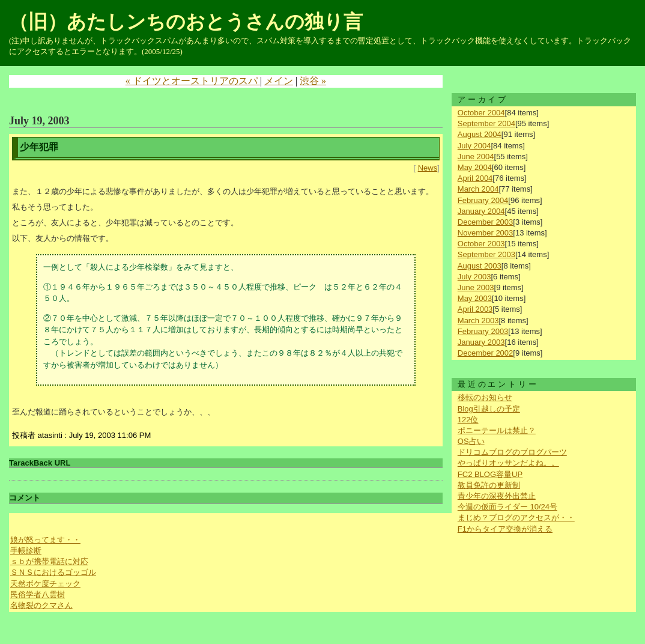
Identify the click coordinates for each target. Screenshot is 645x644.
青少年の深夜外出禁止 (497, 496)
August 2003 (480, 266)
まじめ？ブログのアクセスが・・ (516, 518)
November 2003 (486, 233)
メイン (279, 81)
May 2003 (475, 298)
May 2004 (475, 167)
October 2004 (481, 113)
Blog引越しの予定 (489, 409)
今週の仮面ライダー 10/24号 (507, 507)
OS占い (471, 441)
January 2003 (481, 342)
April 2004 (475, 178)
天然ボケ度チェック (45, 584)
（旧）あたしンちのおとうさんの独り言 (186, 22)
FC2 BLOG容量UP (490, 474)
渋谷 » (313, 81)
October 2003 (481, 244)
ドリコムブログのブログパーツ (512, 452)
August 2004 (480, 134)
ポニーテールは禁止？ (497, 430)
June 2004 (476, 156)
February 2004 (483, 200)
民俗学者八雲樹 (38, 594)
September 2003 (486, 254)
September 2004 (486, 123)
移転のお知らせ (485, 397)
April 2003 (475, 309)
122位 (468, 420)
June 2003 (476, 287)
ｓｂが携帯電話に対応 (49, 561)
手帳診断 (26, 551)
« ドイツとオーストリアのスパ (193, 81)
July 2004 (474, 146)
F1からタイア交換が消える (505, 529)
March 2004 (478, 189)
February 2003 (483, 331)
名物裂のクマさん (41, 605)
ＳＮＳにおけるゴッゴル (53, 572)
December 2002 (486, 353)
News (428, 168)
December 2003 (486, 222)
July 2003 (474, 277)
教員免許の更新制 (489, 485)
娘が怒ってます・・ (45, 540)
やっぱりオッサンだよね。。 (508, 463)
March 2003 (478, 320)
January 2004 (481, 211)
